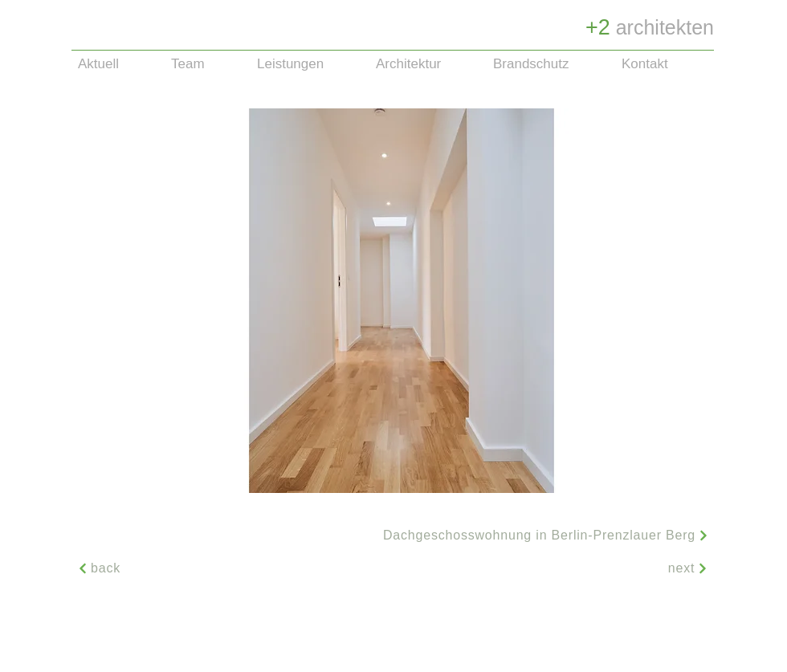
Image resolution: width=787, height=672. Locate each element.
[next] (688, 569)
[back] (99, 569)
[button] (402, 301)
